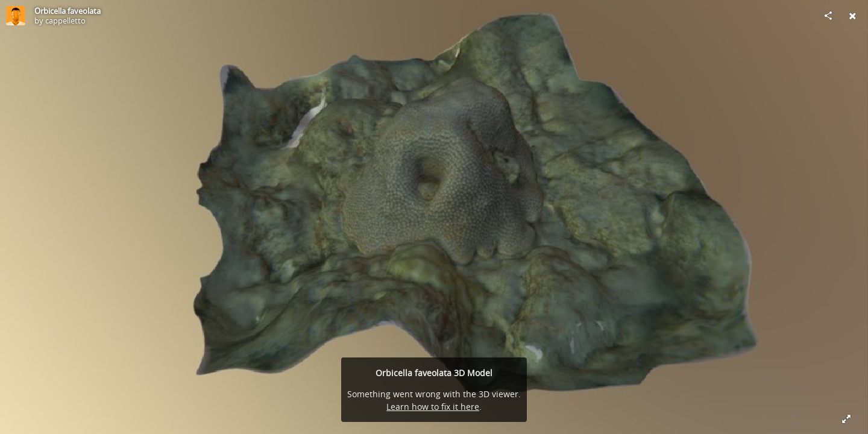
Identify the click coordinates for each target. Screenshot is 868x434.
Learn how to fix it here (433, 407)
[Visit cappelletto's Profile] (16, 16)
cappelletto (65, 20)
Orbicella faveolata (68, 11)
